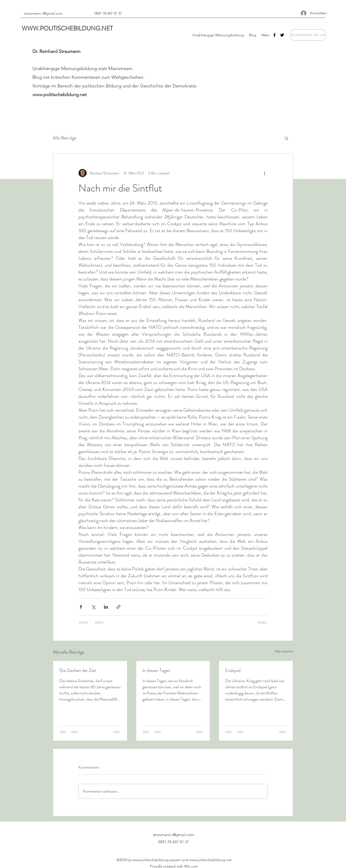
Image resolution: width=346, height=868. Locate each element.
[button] (308, 35)
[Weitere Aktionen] (264, 173)
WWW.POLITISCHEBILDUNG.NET (67, 28)
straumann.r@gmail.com (43, 13)
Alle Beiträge (65, 138)
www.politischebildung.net (60, 95)
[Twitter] (282, 35)
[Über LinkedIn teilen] (106, 607)
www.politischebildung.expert (156, 860)
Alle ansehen (284, 651)
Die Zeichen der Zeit (78, 670)
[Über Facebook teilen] (81, 607)
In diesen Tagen (156, 670)
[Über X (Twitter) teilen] (93, 607)
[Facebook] (274, 35)
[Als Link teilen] (118, 607)
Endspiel (233, 670)
